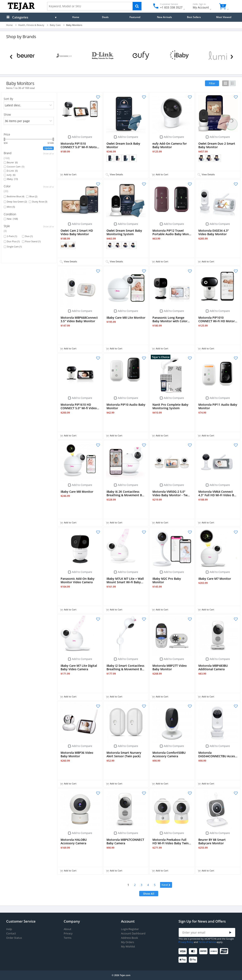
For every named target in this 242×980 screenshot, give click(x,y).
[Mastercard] (194, 951)
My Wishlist (128, 947)
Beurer (12, 162)
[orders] (29, 105)
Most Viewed (224, 17)
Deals (105, 17)
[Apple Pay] (183, 960)
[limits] (29, 121)
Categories (20, 17)
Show (7, 114)
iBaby (12, 179)
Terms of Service (207, 942)
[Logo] (21, 9)
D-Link (12, 171)
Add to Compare (82, 137)
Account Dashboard (133, 933)
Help (9, 929)
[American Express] (204, 951)
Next (165, 885)
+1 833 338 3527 (171, 7)
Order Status (14, 938)
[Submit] (230, 933)
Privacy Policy (186, 942)
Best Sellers (194, 17)
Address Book (129, 938)
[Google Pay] (194, 960)
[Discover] (214, 951)
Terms (68, 938)
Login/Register (130, 929)
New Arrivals (164, 17)
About (68, 929)
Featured (135, 17)
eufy (11, 175)
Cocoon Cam (16, 167)
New (12, 219)
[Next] (232, 56)
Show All (149, 894)
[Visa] (183, 951)
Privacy (68, 933)
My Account (204, 7)
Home (76, 17)
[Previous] (11, 56)
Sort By (8, 99)
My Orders (128, 942)
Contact (11, 933)
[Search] (137, 6)
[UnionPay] (225, 951)
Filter (212, 83)
